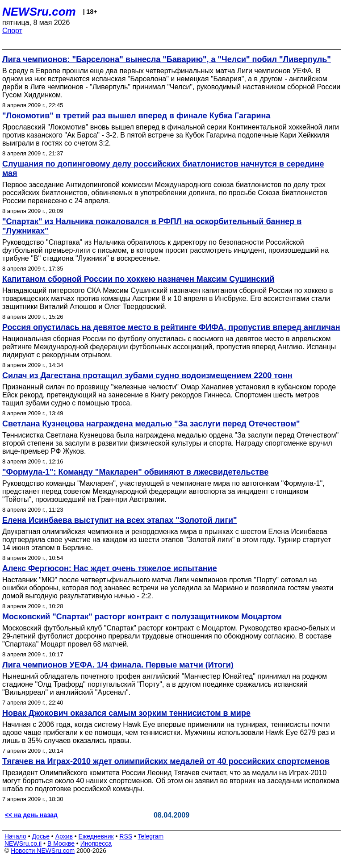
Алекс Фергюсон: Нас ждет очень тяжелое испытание (110, 568)
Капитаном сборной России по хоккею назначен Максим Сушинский (138, 279)
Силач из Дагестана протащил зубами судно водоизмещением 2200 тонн (147, 376)
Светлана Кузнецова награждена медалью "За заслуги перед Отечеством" (151, 424)
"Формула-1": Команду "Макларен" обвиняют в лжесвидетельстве (135, 472)
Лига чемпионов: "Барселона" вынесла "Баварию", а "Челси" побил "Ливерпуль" (167, 59)
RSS (126, 836)
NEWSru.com (39, 12)
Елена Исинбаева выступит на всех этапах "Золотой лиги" (120, 520)
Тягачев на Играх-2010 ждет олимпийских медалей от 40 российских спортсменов (166, 761)
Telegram (151, 836)
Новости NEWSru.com (43, 851)
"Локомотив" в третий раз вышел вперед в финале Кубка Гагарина (136, 116)
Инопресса (96, 843)
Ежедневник (96, 836)
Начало (15, 836)
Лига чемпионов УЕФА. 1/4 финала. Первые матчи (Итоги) (118, 665)
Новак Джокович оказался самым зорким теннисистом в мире (126, 713)
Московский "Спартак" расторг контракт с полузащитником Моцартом (142, 617)
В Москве (61, 843)
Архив (64, 836)
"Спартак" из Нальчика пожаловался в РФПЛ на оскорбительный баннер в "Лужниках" (152, 226)
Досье (41, 836)
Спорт (12, 31)
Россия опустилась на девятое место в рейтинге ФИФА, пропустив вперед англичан (171, 327)
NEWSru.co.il (23, 843)
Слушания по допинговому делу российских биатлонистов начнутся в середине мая (163, 169)
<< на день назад (31, 815)
